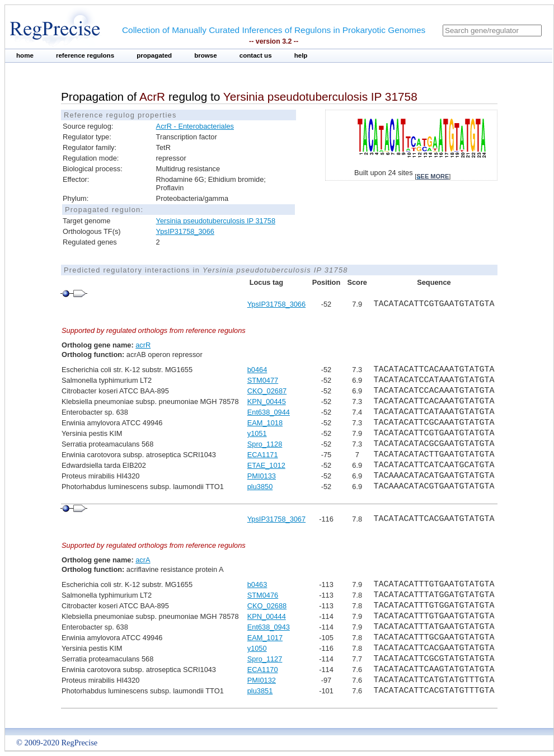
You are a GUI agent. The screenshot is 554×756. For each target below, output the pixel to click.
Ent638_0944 (269, 412)
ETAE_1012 (266, 465)
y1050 (257, 648)
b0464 (257, 370)
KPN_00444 (267, 616)
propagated (154, 55)
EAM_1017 (265, 638)
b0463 (257, 584)
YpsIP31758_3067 (276, 519)
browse (206, 55)
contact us (256, 55)
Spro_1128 (265, 444)
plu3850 (260, 487)
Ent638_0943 (269, 627)
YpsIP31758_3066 (185, 231)
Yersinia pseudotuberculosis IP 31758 (216, 221)
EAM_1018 (265, 423)
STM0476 (263, 595)
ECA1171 (263, 455)
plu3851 (260, 691)
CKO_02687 (267, 391)
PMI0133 (262, 476)
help (301, 55)
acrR (143, 345)
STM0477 (263, 380)
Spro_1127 (265, 659)
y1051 (257, 433)
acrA (143, 560)
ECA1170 (263, 670)
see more (433, 176)
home (25, 55)
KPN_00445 (267, 402)
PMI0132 (262, 680)
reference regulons (85, 55)
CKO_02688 (267, 606)
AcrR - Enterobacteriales (195, 126)
